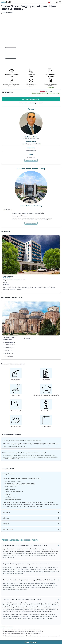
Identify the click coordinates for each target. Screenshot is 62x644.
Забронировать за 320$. (31, 99)
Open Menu (60, 2)
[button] (51, 2)
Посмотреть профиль (31, 160)
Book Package (31, 642)
